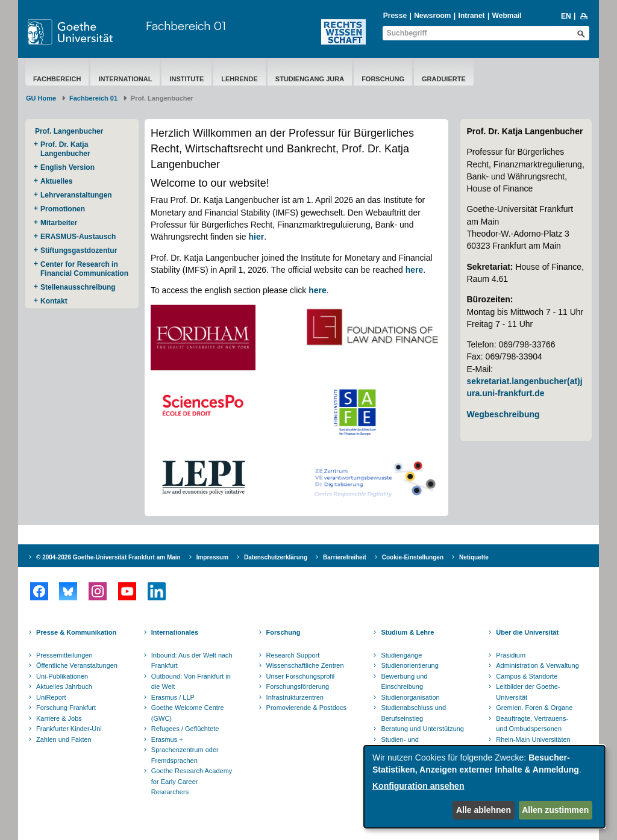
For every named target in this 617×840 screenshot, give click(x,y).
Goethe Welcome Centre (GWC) (188, 713)
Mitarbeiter (59, 223)
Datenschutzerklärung (276, 557)
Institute (186, 79)
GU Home (41, 98)
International (125, 79)
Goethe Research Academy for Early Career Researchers (192, 781)
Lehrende (240, 79)
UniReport (51, 697)
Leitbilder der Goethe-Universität (528, 692)
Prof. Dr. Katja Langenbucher (65, 149)
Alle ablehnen (484, 810)
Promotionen (63, 209)
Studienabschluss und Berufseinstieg (413, 713)
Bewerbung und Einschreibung (404, 682)
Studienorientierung (409, 665)
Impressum (212, 557)
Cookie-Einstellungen (413, 557)
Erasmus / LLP (173, 697)
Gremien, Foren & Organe (534, 708)
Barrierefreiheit (345, 557)
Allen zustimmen (555, 810)
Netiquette (474, 557)
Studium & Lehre (407, 632)
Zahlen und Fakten (64, 739)
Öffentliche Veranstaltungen (77, 665)
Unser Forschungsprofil (301, 676)
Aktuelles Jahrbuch (64, 686)
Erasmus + (167, 739)
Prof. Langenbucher (69, 131)
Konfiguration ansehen (418, 786)
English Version (67, 167)
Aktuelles (56, 181)
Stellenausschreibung (78, 287)
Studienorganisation (410, 697)
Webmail (507, 16)
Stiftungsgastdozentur (79, 250)
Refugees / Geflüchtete (185, 729)
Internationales (175, 632)
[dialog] (484, 787)
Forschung (383, 79)
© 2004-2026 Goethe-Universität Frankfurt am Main (108, 557)
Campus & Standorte (527, 676)
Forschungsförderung (298, 686)
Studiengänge (401, 655)
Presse (395, 16)
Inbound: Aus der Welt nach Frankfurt (192, 661)
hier (257, 237)
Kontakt (54, 301)
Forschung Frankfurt (66, 708)
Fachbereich (57, 79)
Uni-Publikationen (62, 676)
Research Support (293, 655)
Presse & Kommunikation (76, 632)
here (415, 270)
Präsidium (511, 655)
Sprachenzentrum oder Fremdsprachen (185, 755)
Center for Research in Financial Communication (84, 269)
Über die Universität (527, 632)
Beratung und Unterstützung (422, 729)
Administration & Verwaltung (537, 665)
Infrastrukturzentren (295, 697)
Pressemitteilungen (64, 655)
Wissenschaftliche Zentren (305, 665)
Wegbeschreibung (503, 414)
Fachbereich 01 (186, 26)
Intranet (472, 16)
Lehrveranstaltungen (76, 195)
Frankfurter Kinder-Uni (69, 729)
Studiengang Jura (310, 79)
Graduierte (444, 79)
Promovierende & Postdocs (306, 708)
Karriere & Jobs (59, 718)
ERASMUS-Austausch (78, 237)
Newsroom (432, 16)
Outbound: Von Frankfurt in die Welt (191, 682)
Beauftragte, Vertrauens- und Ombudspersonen (532, 724)
